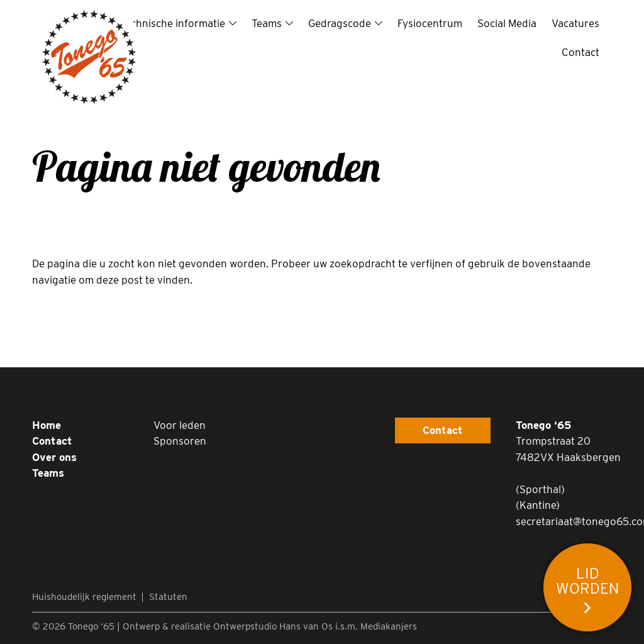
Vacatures (575, 23)
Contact (580, 52)
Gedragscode (340, 23)
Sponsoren (180, 441)
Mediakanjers (389, 626)
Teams (267, 23)
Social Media (507, 23)
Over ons (54, 457)
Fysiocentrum (430, 23)
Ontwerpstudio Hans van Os (273, 626)
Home (47, 425)
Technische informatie (173, 23)
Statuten (168, 597)
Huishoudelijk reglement (84, 597)
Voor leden (180, 425)
